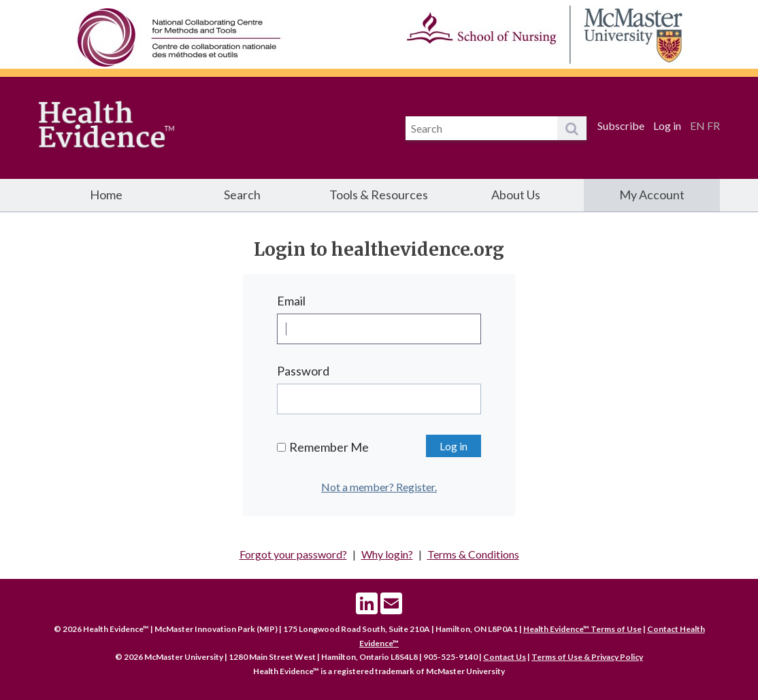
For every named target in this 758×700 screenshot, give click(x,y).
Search (242, 195)
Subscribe (621, 126)
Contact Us (505, 657)
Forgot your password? (293, 554)
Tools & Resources (379, 195)
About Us (516, 195)
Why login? (387, 554)
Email (291, 301)
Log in (667, 126)
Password (303, 371)
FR (713, 126)
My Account (652, 195)
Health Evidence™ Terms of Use (582, 629)
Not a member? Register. (379, 487)
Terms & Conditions (473, 554)
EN (697, 126)
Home (106, 195)
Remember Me (329, 447)
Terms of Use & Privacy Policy (587, 657)
